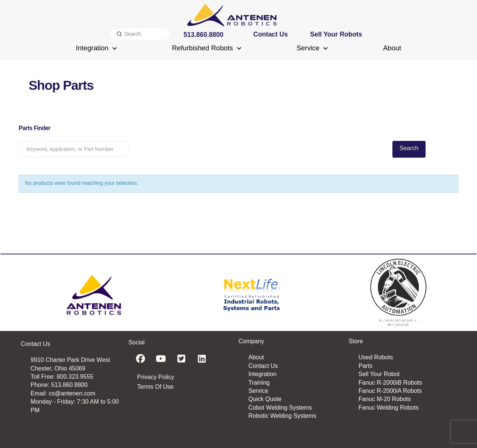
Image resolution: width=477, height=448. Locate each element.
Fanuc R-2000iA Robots (390, 391)
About (256, 357)
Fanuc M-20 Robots (385, 399)
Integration (262, 374)
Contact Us (263, 366)
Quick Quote (265, 399)
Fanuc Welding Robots (389, 408)
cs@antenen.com (72, 393)
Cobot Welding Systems (280, 408)
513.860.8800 (69, 385)
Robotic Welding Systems (282, 416)
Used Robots (376, 357)
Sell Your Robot (379, 374)
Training (259, 383)
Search (409, 148)
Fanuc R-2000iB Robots (390, 383)
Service (258, 391)
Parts (365, 366)
